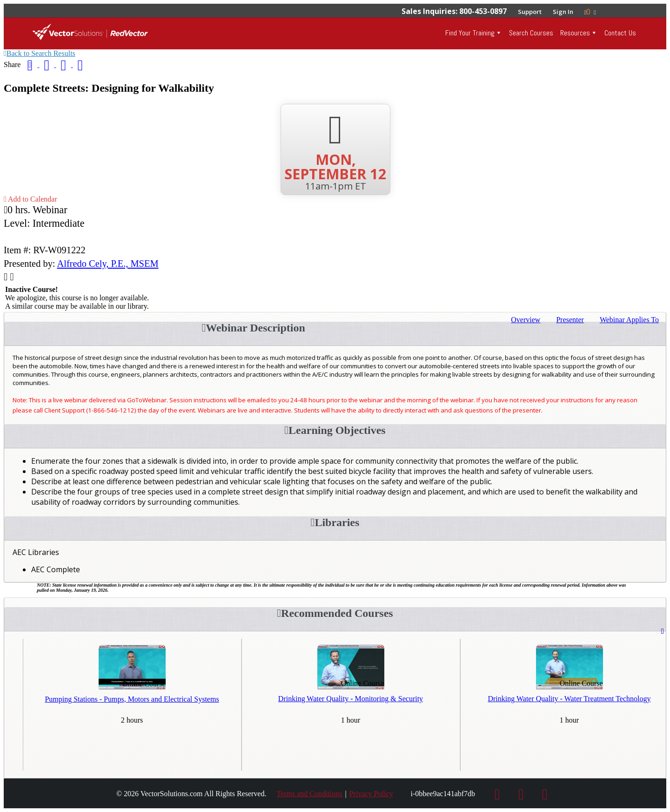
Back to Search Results (40, 53)
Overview (526, 320)
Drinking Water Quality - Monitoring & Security (351, 699)
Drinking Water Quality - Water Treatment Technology (569, 699)
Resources (575, 33)
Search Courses (531, 33)
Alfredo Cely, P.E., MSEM (108, 264)
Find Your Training (470, 33)
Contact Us (620, 33)
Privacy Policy (371, 794)
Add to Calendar (30, 199)
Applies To (629, 320)
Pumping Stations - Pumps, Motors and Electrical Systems (132, 699)
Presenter (570, 320)
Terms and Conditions (309, 794)
